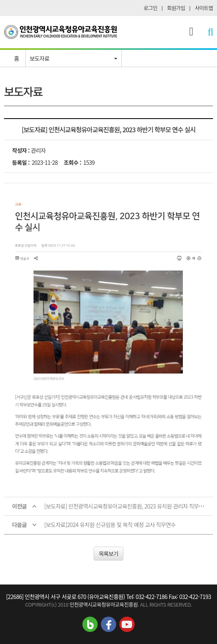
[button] (74, 58)
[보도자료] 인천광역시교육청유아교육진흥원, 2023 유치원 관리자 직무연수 (126, 506)
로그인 (151, 8)
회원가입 (176, 8)
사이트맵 (204, 8)
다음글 (19, 525)
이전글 (19, 506)
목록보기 (109, 554)
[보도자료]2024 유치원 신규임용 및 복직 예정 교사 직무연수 (110, 525)
